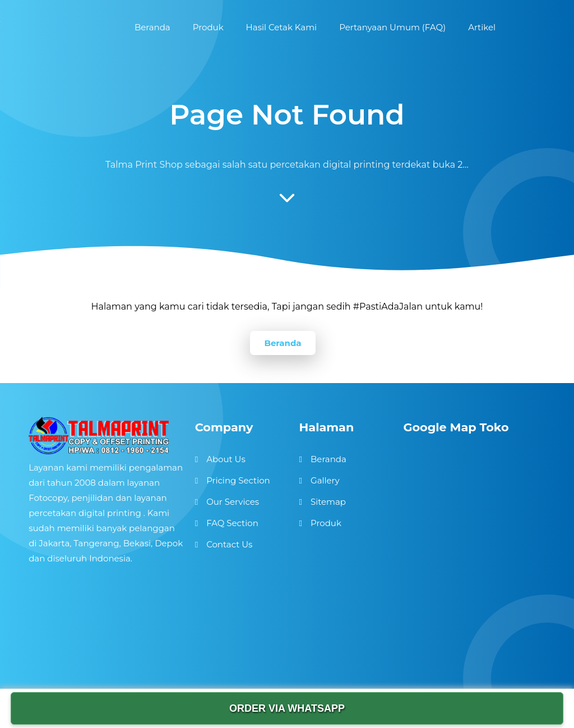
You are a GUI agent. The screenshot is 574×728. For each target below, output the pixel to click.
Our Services (233, 502)
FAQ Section (232, 523)
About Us (226, 459)
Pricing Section (238, 480)
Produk (326, 523)
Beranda (283, 343)
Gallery (325, 480)
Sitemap (328, 502)
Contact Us (229, 544)
